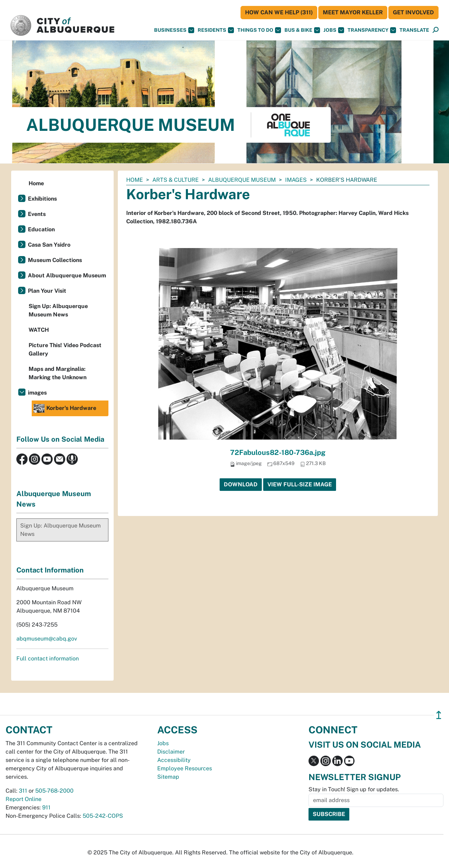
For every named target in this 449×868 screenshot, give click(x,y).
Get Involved (413, 12)
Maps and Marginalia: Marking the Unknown (58, 373)
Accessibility (174, 760)
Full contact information (48, 659)
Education (41, 229)
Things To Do (259, 30)
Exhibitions (42, 199)
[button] (414, 30)
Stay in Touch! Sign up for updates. (354, 789)
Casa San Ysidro (49, 245)
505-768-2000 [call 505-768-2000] (54, 791)
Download (241, 484)
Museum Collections (55, 260)
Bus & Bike (302, 30)
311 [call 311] (23, 791)
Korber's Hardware (65, 408)
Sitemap (168, 777)
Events (37, 214)
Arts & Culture (176, 180)
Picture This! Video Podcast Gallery (65, 349)
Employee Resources (185, 768)
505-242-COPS (103, 816)
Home (135, 180)
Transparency (372, 30)
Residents (216, 30)
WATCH (39, 330)
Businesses (174, 30)
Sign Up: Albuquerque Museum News (58, 310)
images (296, 180)
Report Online (24, 799)
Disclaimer (171, 752)
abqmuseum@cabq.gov (47, 639)
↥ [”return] (439, 715)
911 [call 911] (46, 807)
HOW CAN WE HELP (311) (279, 12)
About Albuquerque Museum (67, 275)
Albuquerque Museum (242, 180)
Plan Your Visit (47, 291)
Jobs (334, 30)
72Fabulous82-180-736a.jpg (278, 452)
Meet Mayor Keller (353, 12)
